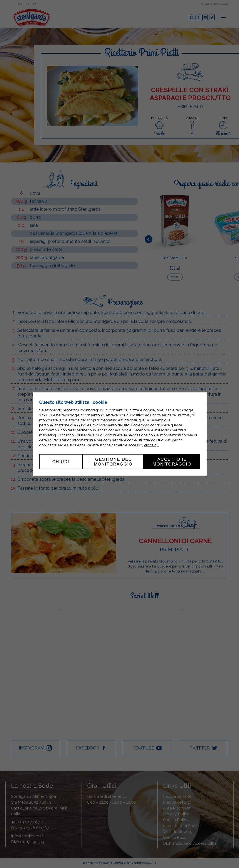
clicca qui (152, 445)
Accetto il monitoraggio (172, 462)
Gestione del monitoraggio (113, 462)
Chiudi (61, 462)
